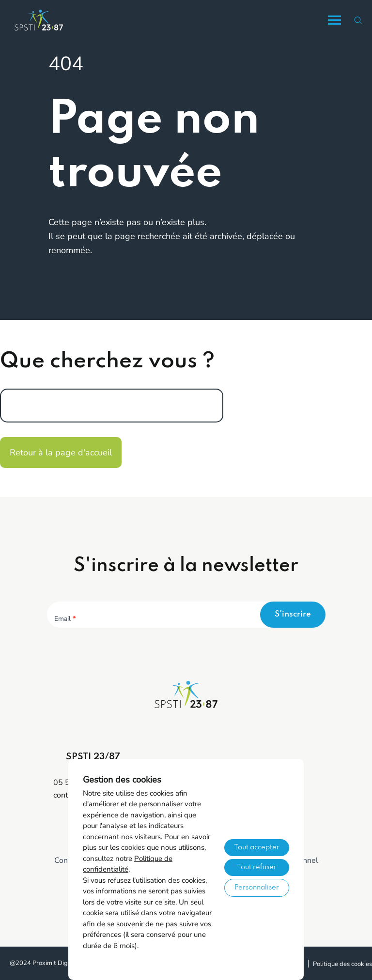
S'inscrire (293, 614)
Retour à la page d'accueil (61, 452)
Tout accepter (257, 847)
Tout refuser (257, 867)
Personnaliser (257, 888)
